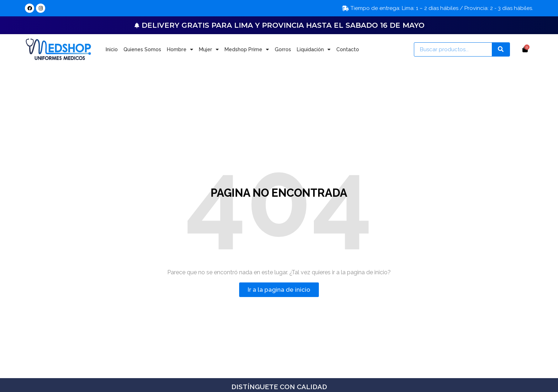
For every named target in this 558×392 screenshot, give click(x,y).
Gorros (283, 49)
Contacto (348, 49)
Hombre (180, 49)
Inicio (112, 49)
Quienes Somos (142, 49)
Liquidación (314, 49)
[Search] (501, 49)
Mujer (209, 49)
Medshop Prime (247, 49)
